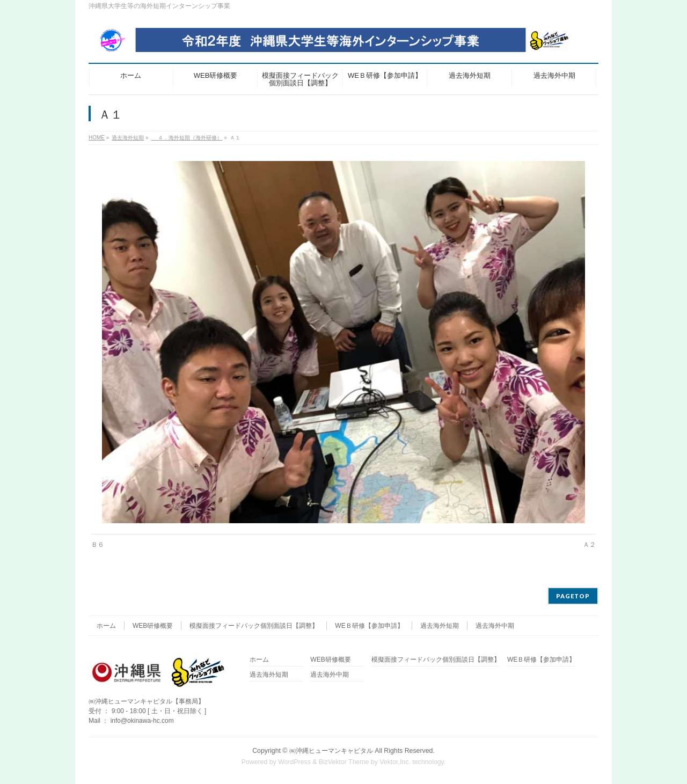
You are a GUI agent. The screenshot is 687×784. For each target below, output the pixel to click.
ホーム (106, 626)
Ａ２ (589, 545)
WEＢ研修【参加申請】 (369, 626)
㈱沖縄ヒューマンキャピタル (331, 751)
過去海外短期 (440, 626)
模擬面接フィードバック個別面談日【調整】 (254, 626)
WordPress (294, 762)
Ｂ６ (98, 545)
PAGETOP (573, 596)
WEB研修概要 (153, 626)
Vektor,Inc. (395, 762)
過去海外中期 (495, 626)
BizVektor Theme (344, 762)
